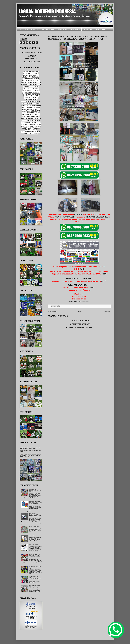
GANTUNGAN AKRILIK (31, 75)
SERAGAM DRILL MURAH (31, 111)
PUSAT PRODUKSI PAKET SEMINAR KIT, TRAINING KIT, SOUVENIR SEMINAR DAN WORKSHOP (35, 503)
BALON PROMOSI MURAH (31, 132)
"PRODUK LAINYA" (31, 134)
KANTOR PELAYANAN (101, 29)
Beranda (80, 311)
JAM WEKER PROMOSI (34, 545)
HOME (20, 29)
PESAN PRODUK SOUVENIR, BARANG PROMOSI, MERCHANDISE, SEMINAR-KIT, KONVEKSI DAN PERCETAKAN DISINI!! (35, 516)
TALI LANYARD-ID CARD (31, 107)
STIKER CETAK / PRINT (31, 86)
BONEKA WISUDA (31, 100)
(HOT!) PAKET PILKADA (31, 128)
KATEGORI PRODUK (62, 29)
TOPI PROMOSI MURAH (31, 115)
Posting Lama (107, 311)
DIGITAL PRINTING (31, 98)
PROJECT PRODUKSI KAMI (32, 29)
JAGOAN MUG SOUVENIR (65, 217)
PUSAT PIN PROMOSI (34, 527)
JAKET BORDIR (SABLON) (31, 113)
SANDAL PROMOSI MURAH (31, 85)
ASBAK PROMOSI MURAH (31, 120)
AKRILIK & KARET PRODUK (31, 119)
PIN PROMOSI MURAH (31, 71)
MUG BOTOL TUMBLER (31, 77)
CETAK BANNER (31, 130)
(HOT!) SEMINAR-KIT (31, 96)
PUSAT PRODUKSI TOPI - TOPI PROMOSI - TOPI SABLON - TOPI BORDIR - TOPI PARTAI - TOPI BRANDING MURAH (35, 557)
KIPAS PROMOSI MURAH (31, 117)
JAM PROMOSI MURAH (31, 79)
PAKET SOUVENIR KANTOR (80, 327)
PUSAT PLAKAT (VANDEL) (31, 103)
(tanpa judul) (31, 536)
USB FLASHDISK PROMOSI (31, 126)
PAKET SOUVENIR (32, 62)
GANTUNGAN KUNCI (31, 73)
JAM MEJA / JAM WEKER (31, 81)
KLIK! (82, 269)
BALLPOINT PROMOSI (31, 88)
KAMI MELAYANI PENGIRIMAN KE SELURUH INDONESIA (35, 491)
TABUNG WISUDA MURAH (31, 102)
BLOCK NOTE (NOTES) (31, 90)
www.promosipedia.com (79, 301)
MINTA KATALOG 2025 (48, 29)
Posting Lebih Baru (52, 311)
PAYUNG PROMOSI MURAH (31, 83)
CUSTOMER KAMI (88, 29)
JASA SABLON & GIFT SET (31, 122)
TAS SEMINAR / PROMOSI (31, 92)
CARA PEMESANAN (75, 29)
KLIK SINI (78, 215)
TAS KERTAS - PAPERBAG (31, 94)
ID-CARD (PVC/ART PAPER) (31, 105)
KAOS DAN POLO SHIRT (31, 109)
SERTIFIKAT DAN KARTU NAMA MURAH (34, 586)
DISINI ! (92, 288)
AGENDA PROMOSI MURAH (31, 124)
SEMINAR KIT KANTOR (32, 53)
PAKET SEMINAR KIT (80, 321)
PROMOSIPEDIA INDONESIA (98, 217)
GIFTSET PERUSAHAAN (80, 324)
